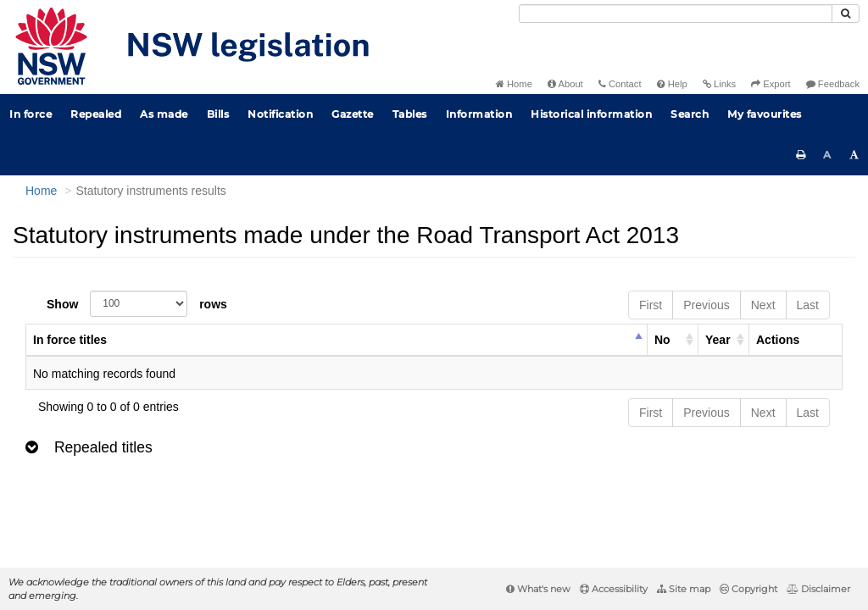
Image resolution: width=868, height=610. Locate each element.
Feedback (833, 84)
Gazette (353, 114)
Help (672, 84)
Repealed (96, 114)
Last (808, 305)
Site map (684, 589)
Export (771, 84)
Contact (620, 84)
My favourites (765, 114)
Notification (280, 114)
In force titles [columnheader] (70, 340)
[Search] (676, 14)
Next (763, 305)
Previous (706, 305)
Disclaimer (818, 589)
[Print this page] (801, 155)
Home (514, 84)
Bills (218, 114)
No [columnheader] (662, 340)
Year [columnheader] (718, 340)
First (651, 305)
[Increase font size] (854, 155)
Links (719, 84)
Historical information (591, 114)
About (565, 84)
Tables (410, 114)
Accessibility (614, 589)
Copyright (748, 589)
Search (690, 114)
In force (31, 114)
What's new (538, 589)
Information (479, 114)
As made (164, 114)
